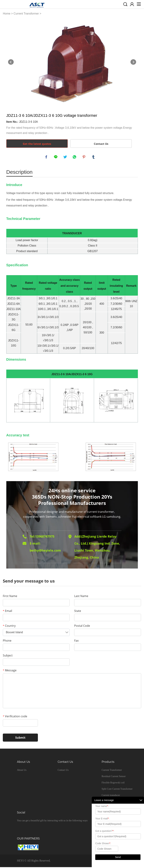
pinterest (84, 157)
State (78, 612)
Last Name (81, 597)
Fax (76, 641)
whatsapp (75, 157)
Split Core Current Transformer (117, 790)
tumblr (94, 157)
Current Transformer (26, 14)
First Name (10, 597)
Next (133, 62)
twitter (66, 157)
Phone (7, 641)
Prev (11, 62)
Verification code (15, 717)
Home (7, 14)
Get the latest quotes (37, 144)
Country (9, 627)
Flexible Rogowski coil (113, 783)
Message (10, 671)
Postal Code (82, 627)
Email (7, 612)
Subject (8, 656)
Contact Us (101, 144)
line (56, 157)
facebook (47, 157)
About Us (22, 771)
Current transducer (111, 796)
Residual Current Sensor (114, 777)
